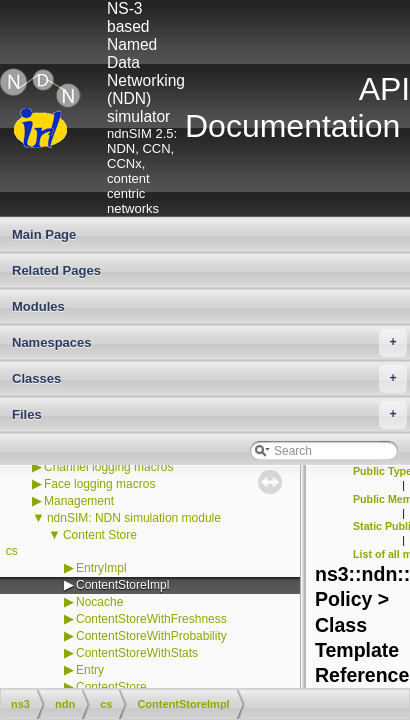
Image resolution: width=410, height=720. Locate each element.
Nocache (99, 602)
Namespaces (209, 343)
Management (79, 501)
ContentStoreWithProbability (151, 636)
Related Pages (56, 270)
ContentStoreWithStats (137, 653)
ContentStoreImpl (122, 585)
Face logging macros (99, 484)
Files (209, 415)
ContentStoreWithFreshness (151, 619)
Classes (209, 379)
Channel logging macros (108, 467)
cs (12, 551)
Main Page (44, 234)
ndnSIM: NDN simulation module (134, 518)
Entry (90, 670)
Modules (38, 306)
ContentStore (111, 687)
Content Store (100, 535)
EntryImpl (101, 568)
